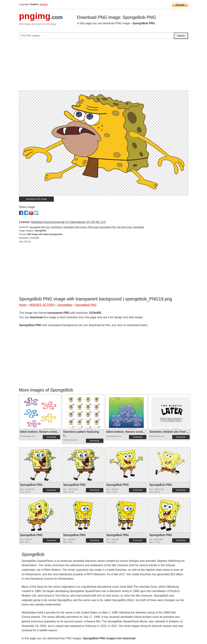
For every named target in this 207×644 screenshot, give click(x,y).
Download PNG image (37, 199)
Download (51, 437)
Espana (44, 4)
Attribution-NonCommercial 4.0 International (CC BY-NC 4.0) (68, 222)
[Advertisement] (103, 66)
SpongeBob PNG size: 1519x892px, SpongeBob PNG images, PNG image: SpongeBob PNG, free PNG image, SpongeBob (87, 227)
